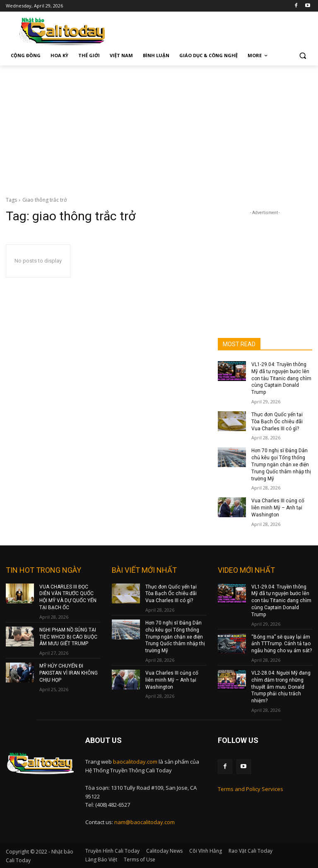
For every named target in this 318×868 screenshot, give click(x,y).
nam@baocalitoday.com (145, 822)
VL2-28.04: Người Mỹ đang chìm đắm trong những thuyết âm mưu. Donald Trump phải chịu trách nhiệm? (281, 687)
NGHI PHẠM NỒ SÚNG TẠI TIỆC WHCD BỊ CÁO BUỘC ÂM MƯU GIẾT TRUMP (68, 637)
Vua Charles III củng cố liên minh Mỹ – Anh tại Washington (278, 508)
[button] (302, 56)
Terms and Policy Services (251, 789)
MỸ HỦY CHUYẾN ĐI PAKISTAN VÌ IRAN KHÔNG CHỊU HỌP (69, 673)
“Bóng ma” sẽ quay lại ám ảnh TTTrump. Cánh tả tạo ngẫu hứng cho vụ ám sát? (282, 644)
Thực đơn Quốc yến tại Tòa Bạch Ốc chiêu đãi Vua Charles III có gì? (277, 422)
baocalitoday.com (135, 762)
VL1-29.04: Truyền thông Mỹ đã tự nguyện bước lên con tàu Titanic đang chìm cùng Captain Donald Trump (281, 378)
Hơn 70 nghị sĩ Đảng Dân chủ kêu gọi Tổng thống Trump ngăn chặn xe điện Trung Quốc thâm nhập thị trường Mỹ (281, 464)
